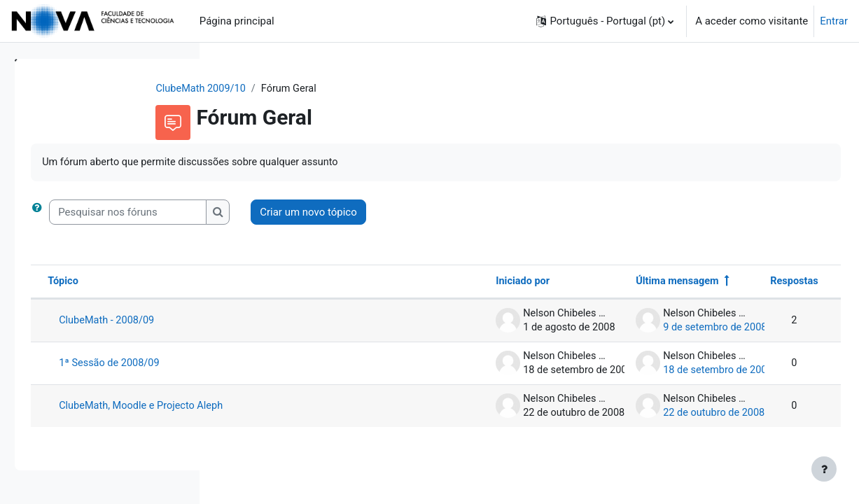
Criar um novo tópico (504, 213)
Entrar (834, 21)
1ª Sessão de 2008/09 (307, 365)
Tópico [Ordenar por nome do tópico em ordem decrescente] (259, 283)
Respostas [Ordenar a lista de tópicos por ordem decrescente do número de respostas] (762, 283)
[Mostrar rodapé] (824, 469)
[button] (605, 21)
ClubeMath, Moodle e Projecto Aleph (340, 407)
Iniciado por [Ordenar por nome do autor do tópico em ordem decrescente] (491, 283)
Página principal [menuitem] (237, 21)
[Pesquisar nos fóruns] (324, 213)
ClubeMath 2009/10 (285, 89)
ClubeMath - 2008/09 (304, 322)
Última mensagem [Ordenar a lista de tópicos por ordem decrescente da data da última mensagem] (646, 283)
